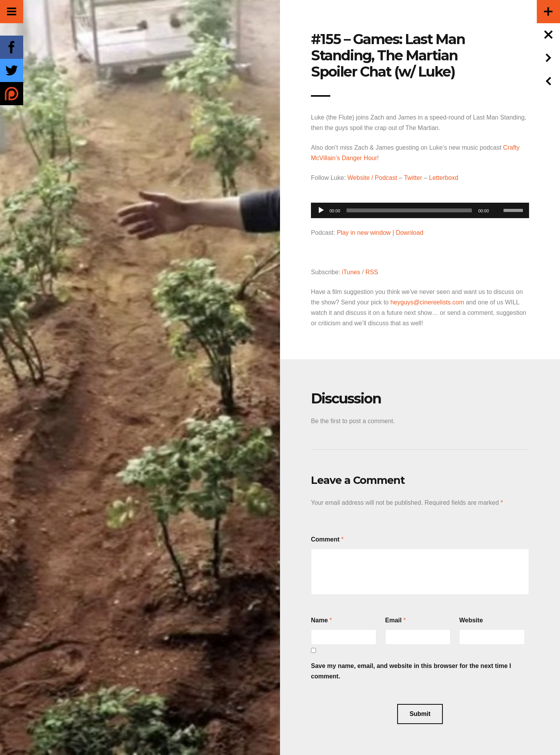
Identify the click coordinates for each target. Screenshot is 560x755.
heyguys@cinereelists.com (427, 302)
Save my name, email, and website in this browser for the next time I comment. (411, 671)
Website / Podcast (372, 178)
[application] (420, 208)
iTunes (351, 272)
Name (319, 620)
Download (409, 233)
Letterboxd (444, 178)
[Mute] (497, 198)
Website (471, 620)
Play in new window (364, 233)
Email (394, 620)
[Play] (321, 210)
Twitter (413, 178)
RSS (372, 272)
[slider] (409, 210)
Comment (325, 539)
